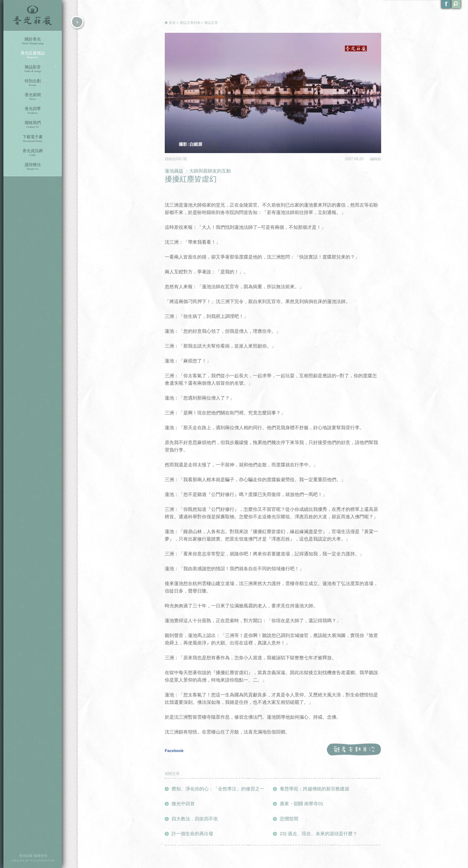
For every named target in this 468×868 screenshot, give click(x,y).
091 (179, 159)
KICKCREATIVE (43, 861)
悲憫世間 (289, 819)
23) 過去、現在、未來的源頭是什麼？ (319, 834)
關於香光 (33, 41)
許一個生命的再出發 (192, 834)
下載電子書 (33, 139)
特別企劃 (33, 83)
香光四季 (33, 111)
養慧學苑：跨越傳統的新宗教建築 (315, 789)
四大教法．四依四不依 (195, 819)
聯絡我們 (33, 124)
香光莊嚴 (33, 15)
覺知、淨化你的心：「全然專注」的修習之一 (218, 789)
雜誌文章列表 (190, 23)
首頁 (172, 23)
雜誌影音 (33, 69)
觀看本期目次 (354, 750)
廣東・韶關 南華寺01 (302, 804)
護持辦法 (33, 167)
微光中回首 (183, 804)
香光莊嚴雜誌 (33, 55)
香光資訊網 (33, 153)
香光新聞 (33, 97)
